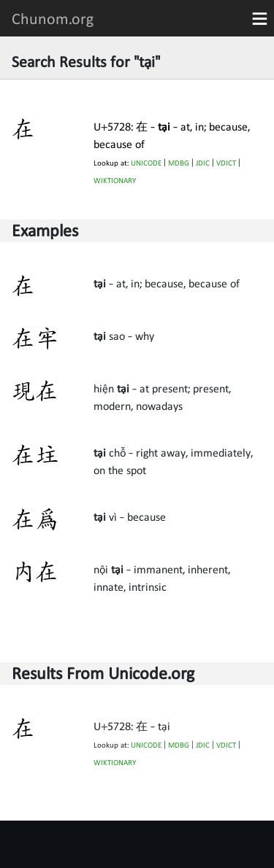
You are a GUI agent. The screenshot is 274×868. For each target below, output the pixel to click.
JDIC (203, 163)
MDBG (179, 163)
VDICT (226, 163)
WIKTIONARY (115, 181)
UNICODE (146, 163)
